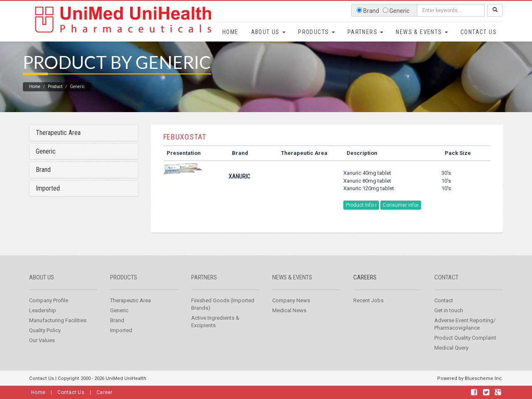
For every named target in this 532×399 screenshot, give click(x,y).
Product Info (361, 218)
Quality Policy (45, 343)
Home (230, 32)
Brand (43, 182)
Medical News (289, 323)
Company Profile (49, 313)
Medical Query (451, 360)
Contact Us (479, 32)
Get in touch (449, 323)
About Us (268, 32)
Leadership (43, 323)
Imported (48, 201)
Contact (446, 290)
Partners (366, 32)
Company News (291, 313)
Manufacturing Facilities (58, 333)
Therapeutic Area (58, 145)
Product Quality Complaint (465, 350)
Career (105, 392)
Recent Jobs (368, 313)
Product (55, 99)
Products (316, 32)
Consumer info (401, 218)
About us (42, 290)
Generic (46, 164)
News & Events (422, 32)
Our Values (42, 353)
